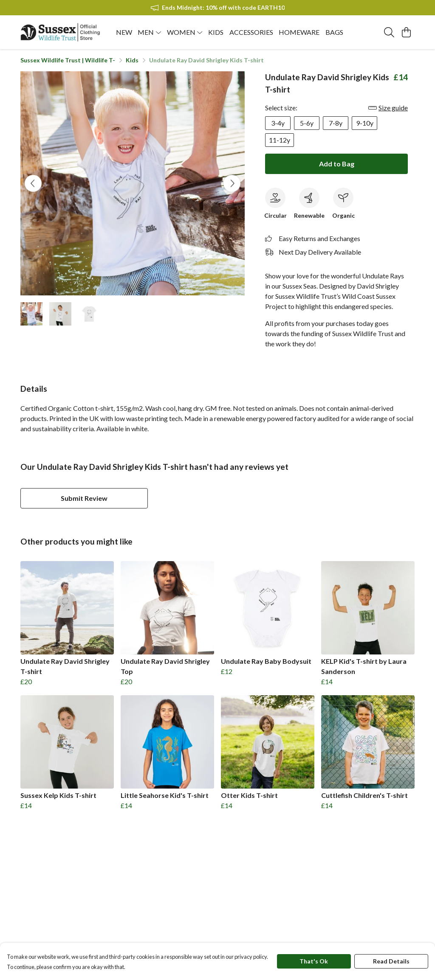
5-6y (307, 123)
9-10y (365, 123)
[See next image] (232, 183)
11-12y (280, 140)
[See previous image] (33, 183)
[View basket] (406, 32)
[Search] (389, 32)
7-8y (336, 123)
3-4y (278, 123)
